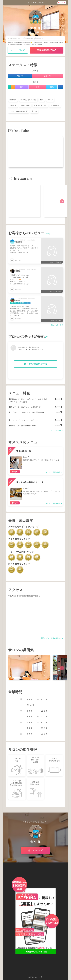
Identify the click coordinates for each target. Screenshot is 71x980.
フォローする (37, 850)
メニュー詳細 (56, 431)
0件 (46, 337)
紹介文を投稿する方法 (35, 364)
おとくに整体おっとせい (35, 3)
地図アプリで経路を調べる (51, 638)
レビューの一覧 (55, 325)
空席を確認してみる (47, 50)
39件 (47, 234)
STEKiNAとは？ (35, 977)
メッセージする (18, 50)
